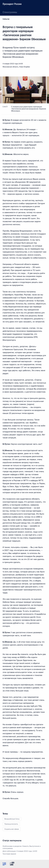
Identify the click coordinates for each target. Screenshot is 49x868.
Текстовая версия (9, 854)
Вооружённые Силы (12, 819)
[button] (42, 90)
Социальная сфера (12, 829)
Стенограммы (10, 12)
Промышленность (11, 824)
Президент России (12, 4)
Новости (25, 846)
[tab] (4, 864)
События (6, 19)
